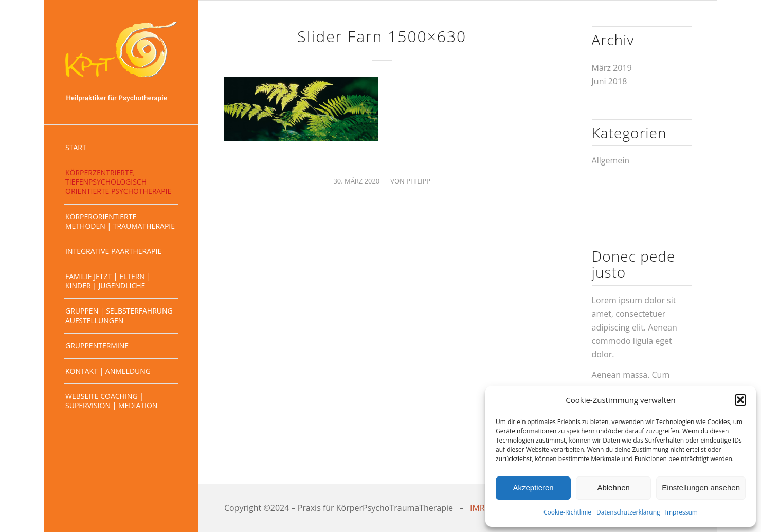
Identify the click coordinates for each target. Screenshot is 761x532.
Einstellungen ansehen (701, 488)
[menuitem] (121, 148)
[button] (740, 400)
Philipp (418, 181)
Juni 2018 (610, 81)
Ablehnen (613, 488)
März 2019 (612, 68)
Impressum (682, 512)
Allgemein (611, 160)
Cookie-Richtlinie (567, 512)
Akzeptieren (533, 488)
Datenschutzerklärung (628, 512)
